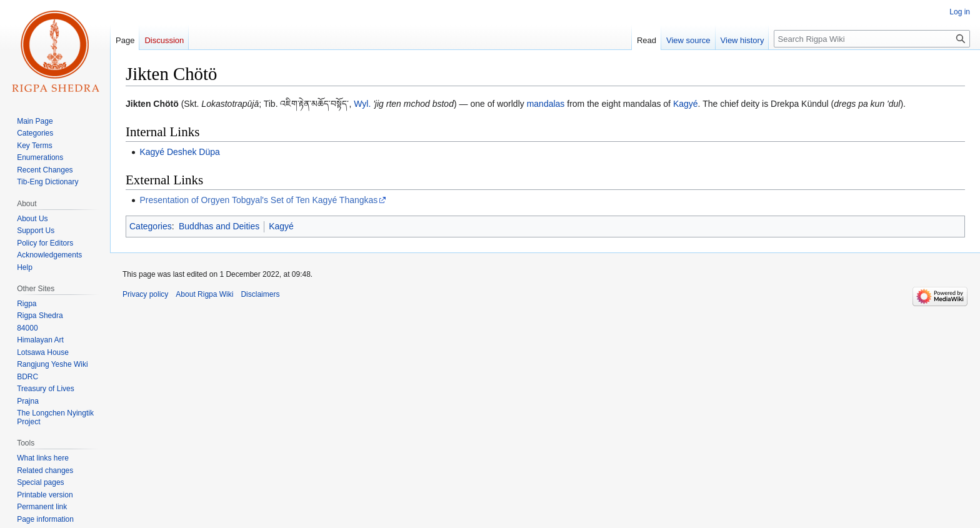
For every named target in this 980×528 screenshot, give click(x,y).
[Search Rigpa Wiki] (872, 39)
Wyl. (362, 104)
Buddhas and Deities (219, 226)
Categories (151, 226)
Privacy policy (145, 294)
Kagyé (686, 104)
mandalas (546, 104)
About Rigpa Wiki (204, 294)
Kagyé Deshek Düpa (179, 152)
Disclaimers (260, 294)
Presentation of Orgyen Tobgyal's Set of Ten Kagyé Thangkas (258, 200)
